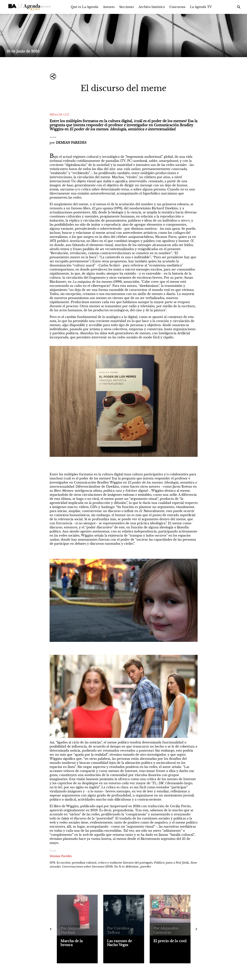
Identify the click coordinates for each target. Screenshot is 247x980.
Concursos (177, 7)
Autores (109, 7)
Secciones (127, 7)
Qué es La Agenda (84, 7)
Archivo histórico (152, 7)
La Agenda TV (201, 7)
